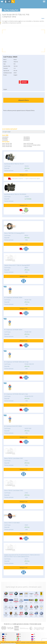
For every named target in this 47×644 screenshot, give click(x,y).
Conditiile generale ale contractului (20, 624)
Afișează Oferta (24, 100)
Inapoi (43, 16)
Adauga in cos (23, 175)
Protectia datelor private (35, 624)
